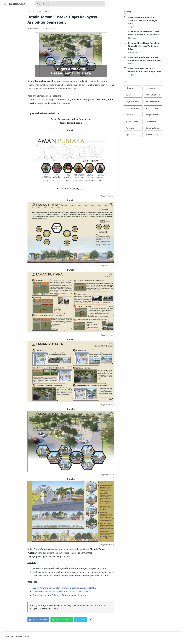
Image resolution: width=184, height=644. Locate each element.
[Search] (70, 4)
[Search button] (39, 4)
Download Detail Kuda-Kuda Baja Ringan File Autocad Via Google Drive (160, 47)
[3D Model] (149, 96)
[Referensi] (149, 129)
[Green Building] (169, 136)
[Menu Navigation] (5, 4)
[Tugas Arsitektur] (149, 102)
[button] (54, 620)
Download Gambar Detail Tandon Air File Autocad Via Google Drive (160, 34)
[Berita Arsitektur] (169, 102)
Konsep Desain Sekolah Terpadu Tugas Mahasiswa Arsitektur (78, 592)
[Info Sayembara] (169, 109)
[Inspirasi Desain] (149, 109)
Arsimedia (17, 4)
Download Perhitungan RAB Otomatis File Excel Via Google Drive (158, 21)
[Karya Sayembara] (169, 96)
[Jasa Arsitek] (149, 116)
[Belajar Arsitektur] (169, 116)
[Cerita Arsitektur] (169, 129)
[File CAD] (149, 89)
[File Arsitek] (169, 89)
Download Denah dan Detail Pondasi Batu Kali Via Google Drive (160, 71)
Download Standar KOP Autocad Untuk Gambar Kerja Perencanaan (160, 60)
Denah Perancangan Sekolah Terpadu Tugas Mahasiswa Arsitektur (80, 589)
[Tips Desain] (149, 136)
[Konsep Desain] (149, 122)
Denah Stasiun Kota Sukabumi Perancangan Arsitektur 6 (75, 596)
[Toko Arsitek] (169, 122)
